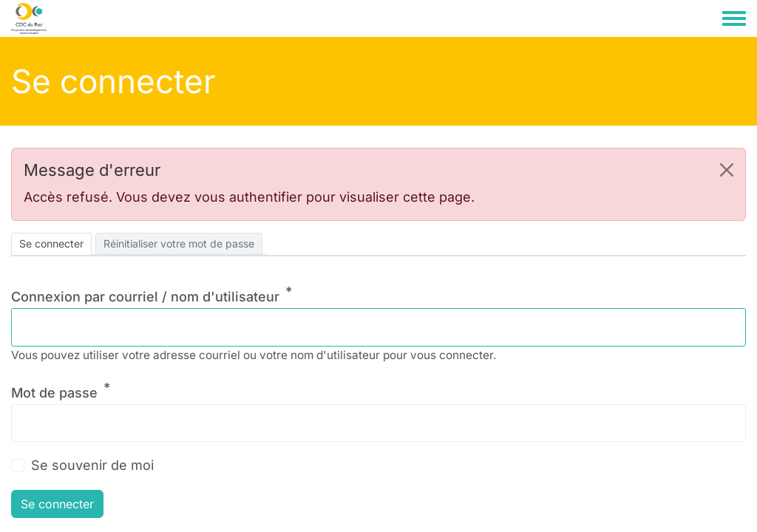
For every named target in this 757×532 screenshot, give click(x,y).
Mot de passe (54, 393)
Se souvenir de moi (92, 465)
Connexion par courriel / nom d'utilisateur (145, 297)
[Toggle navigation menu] (734, 19)
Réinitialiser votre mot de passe (179, 243)
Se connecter (51, 243)
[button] (727, 170)
